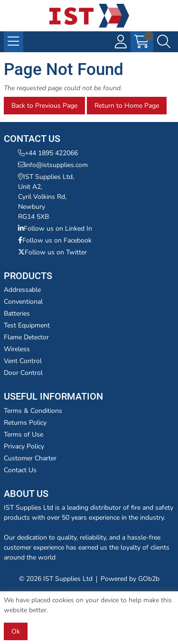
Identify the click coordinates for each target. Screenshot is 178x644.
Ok (16, 631)
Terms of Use (23, 434)
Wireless (17, 349)
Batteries (17, 313)
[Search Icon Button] (164, 42)
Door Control (23, 373)
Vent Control (23, 361)
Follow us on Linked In (55, 229)
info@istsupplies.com (53, 165)
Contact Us (20, 470)
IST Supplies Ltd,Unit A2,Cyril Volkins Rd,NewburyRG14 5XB (46, 197)
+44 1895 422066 (48, 153)
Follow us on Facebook (55, 240)
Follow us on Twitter (52, 252)
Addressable (22, 290)
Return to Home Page (127, 106)
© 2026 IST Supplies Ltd (56, 579)
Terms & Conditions (33, 411)
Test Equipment (27, 325)
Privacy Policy (24, 446)
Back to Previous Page (44, 106)
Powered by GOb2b (130, 579)
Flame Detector (26, 337)
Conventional (23, 302)
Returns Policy (25, 423)
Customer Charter (30, 458)
